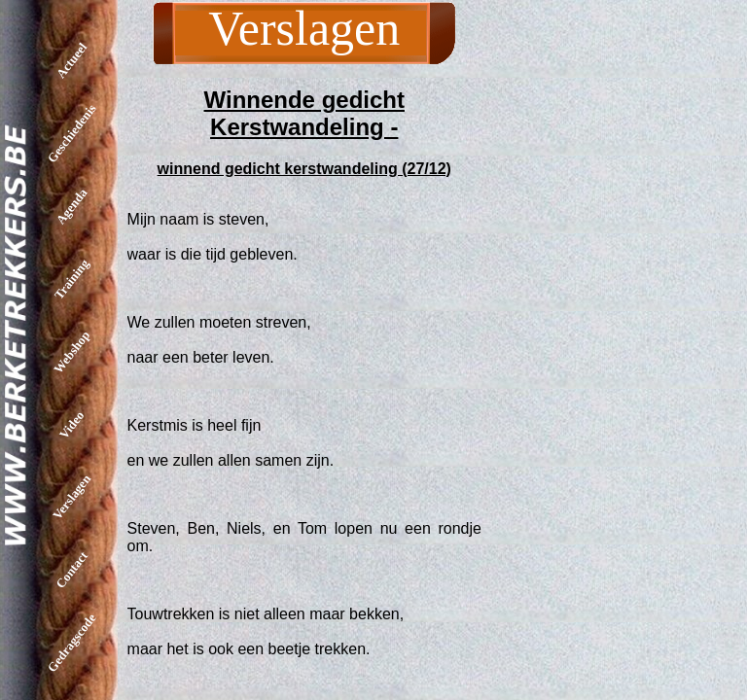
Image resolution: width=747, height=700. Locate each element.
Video (71, 424)
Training (71, 279)
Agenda (72, 207)
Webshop (71, 352)
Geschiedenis (72, 133)
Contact (71, 570)
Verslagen (71, 497)
